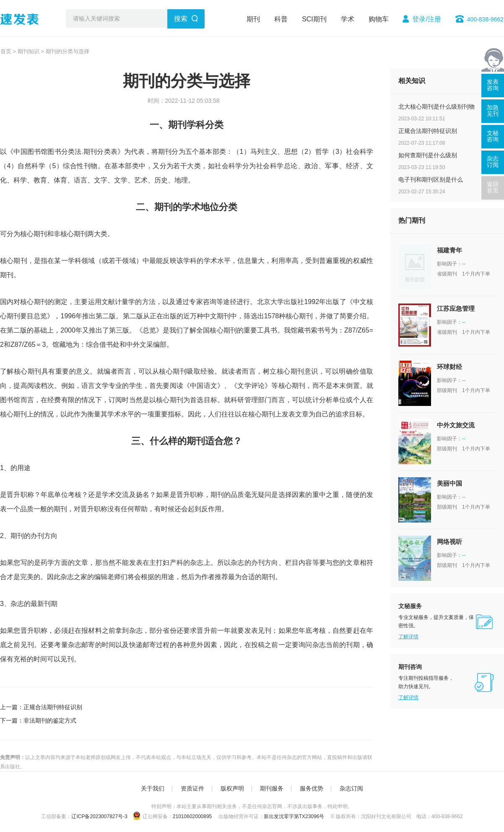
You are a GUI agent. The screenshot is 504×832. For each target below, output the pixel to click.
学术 (348, 19)
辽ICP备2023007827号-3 (99, 816)
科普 (281, 19)
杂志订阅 (351, 788)
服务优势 (312, 788)
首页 (6, 51)
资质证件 (192, 788)
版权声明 (232, 788)
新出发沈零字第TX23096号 (294, 816)
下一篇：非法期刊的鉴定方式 (38, 720)
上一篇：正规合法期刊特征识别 (41, 707)
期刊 (253, 19)
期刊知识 (29, 51)
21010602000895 (192, 816)
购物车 (379, 19)
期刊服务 (272, 788)
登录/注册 (426, 19)
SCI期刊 (314, 19)
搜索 (181, 19)
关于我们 (153, 788)
